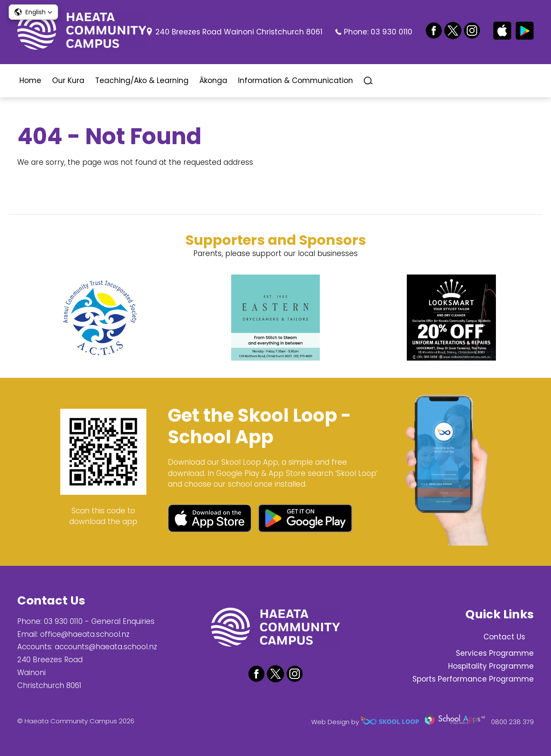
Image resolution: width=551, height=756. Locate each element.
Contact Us (504, 637)
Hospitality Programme (491, 666)
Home (30, 80)
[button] (33, 12)
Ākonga (213, 80)
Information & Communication (296, 80)
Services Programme (495, 653)
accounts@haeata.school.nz (106, 647)
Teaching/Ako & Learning (142, 80)
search (368, 81)
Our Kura (68, 80)
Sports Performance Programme (473, 679)
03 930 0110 (392, 32)
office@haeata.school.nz (85, 634)
